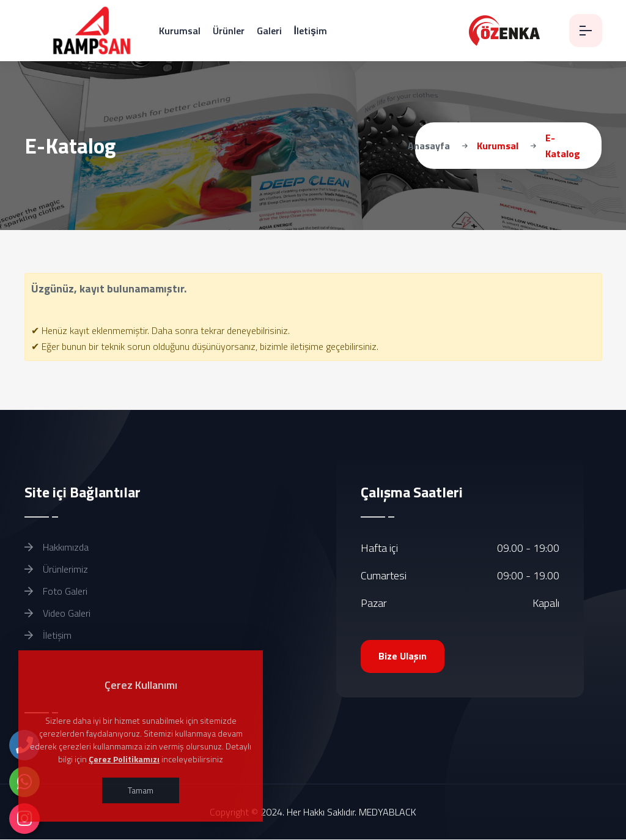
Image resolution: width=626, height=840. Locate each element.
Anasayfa (429, 146)
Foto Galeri (56, 591)
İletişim (311, 31)
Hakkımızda (57, 547)
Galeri (269, 31)
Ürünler (229, 31)
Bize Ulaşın (403, 656)
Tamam (141, 790)
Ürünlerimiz (56, 569)
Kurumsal (180, 31)
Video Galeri (57, 613)
